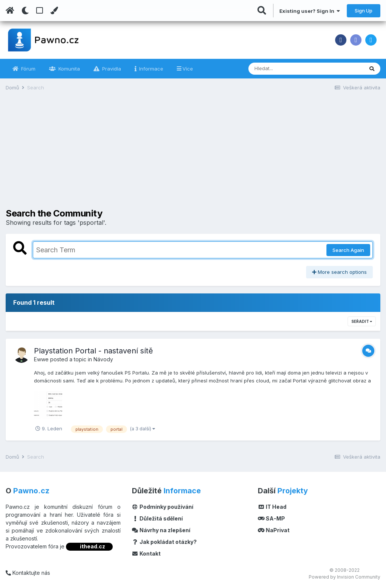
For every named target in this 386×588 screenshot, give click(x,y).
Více (188, 69)
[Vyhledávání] (285, 69)
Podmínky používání (163, 507)
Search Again (348, 250)
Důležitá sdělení (158, 518)
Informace (150, 69)
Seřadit (362, 321)
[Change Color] (54, 11)
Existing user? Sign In (310, 11)
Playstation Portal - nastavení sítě (93, 351)
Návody (103, 359)
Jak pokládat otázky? (165, 542)
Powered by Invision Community (345, 577)
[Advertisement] (193, 155)
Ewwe (41, 359)
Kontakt (146, 553)
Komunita (68, 69)
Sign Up (364, 11)
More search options (339, 272)
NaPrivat (274, 530)
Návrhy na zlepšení (161, 530)
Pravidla (111, 69)
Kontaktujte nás (28, 573)
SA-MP (271, 518)
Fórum (28, 69)
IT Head (272, 507)
